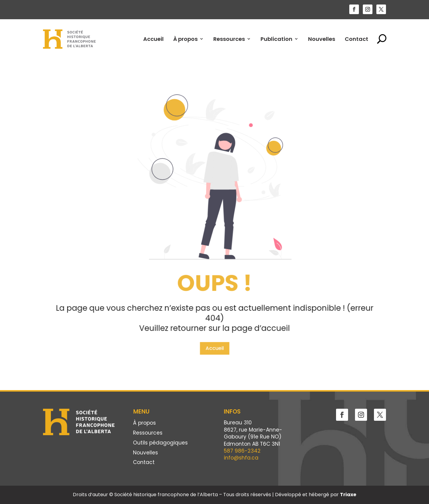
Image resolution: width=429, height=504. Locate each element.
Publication (276, 39)
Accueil (153, 39)
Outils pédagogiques (160, 443)
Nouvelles (322, 39)
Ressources (229, 39)
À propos (185, 39)
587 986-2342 (242, 451)
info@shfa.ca (241, 458)
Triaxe (348, 495)
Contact (356, 39)
